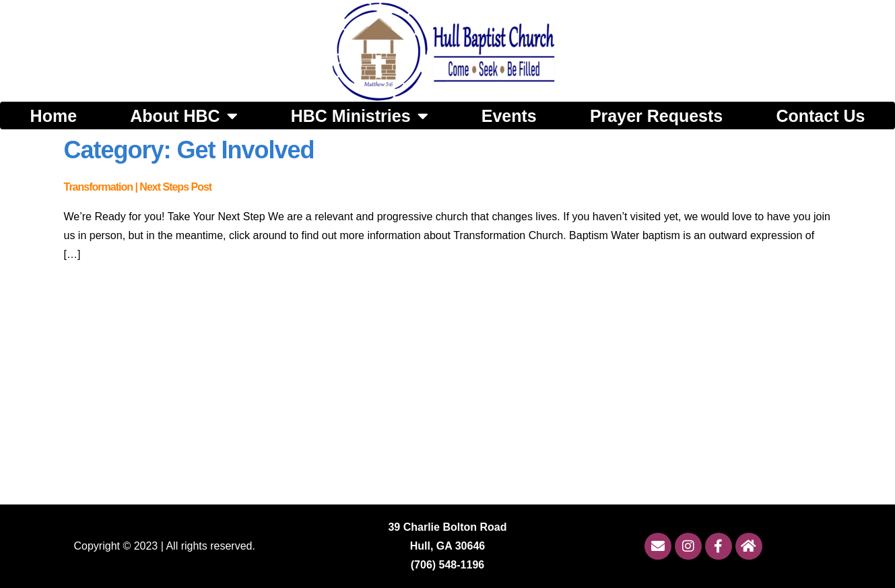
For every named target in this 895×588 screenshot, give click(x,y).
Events (509, 116)
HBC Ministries (360, 116)
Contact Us (820, 116)
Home (54, 116)
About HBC (184, 116)
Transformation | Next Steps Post (138, 187)
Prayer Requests (656, 116)
